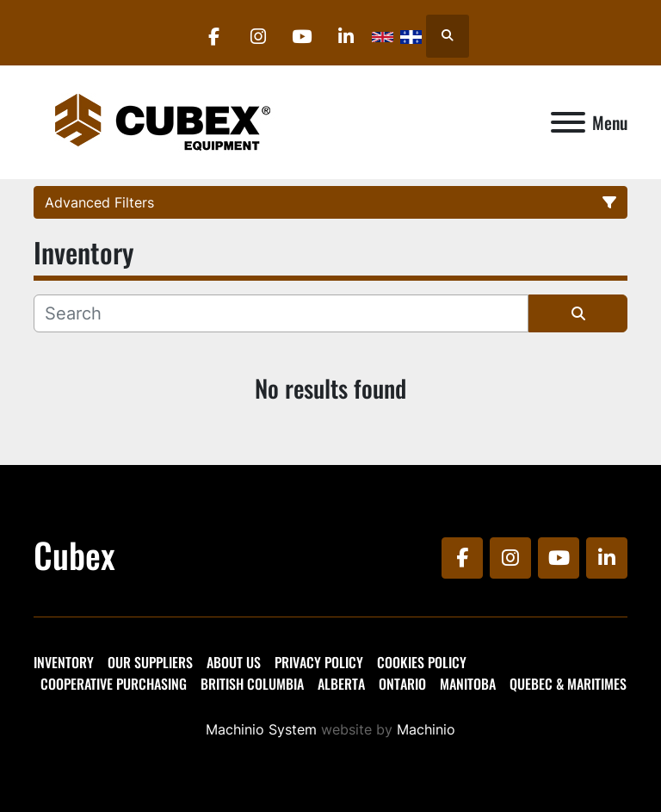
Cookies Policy (422, 662)
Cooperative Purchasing (114, 684)
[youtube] (302, 36)
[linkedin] (346, 36)
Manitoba (468, 684)
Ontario (402, 684)
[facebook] (214, 36)
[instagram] (258, 36)
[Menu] (568, 122)
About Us (234, 662)
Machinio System (261, 729)
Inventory (64, 662)
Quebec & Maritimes (568, 684)
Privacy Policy (319, 662)
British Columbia (252, 684)
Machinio (426, 729)
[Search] (281, 313)
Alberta (341, 684)
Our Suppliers (150, 662)
